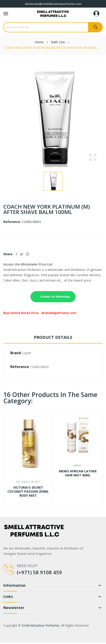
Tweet (22, 254)
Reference (20, 367)
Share (17, 254)
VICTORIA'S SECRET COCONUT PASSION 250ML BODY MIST (28, 492)
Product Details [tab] (53, 337)
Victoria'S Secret (28, 482)
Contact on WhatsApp (55, 297)
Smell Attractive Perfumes (41, 625)
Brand (16, 353)
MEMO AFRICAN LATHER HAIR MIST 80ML (78, 473)
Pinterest (28, 254)
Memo (78, 466)
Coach (26, 353)
